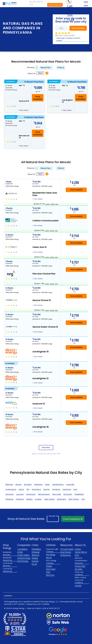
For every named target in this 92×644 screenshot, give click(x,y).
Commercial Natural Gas (8, 570)
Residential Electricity (7, 553)
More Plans (46, 448)
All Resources (66, 555)
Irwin (75, 489)
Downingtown (11, 489)
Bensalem (28, 484)
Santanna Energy (24, 558)
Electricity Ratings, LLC (50, 602)
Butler (47, 484)
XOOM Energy (23, 561)
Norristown (68, 494)
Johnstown (10, 494)
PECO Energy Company (51, 562)
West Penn (50, 575)
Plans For (32, 73)
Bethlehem (38, 484)
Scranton (38, 499)
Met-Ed (49, 558)
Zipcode (52, 516)
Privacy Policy (80, 566)
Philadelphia (79, 494)
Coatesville (70, 484)
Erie (28, 489)
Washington (62, 499)
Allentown (9, 484)
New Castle (57, 494)
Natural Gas (45, 68)
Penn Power (51, 569)
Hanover (46, 489)
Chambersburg (58, 484)
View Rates (78, 28)
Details (24, 110)
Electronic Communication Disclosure (81, 561)
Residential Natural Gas (7, 559)
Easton (21, 489)
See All (34, 564)
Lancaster (20, 494)
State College (49, 499)
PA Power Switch (67, 549)
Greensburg (36, 489)
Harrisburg (56, 489)
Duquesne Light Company (52, 550)
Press (77, 555)
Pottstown (20, 499)
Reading (29, 499)
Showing (31, 67)
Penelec (49, 566)
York (83, 499)
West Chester (74, 499)
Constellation (22, 549)
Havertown (67, 489)
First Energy (51, 555)
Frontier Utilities (23, 555)
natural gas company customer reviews (68, 39)
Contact (78, 549)
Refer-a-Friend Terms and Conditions (80, 580)
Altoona (19, 484)
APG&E (20, 552)
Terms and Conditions (79, 573)
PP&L (48, 572)
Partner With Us (81, 552)
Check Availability (38, 98)
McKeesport (31, 494)
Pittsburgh (9, 499)
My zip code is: (36, 2)
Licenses (78, 586)
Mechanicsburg (44, 494)
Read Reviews (66, 552)
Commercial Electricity (8, 564)
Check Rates (55, 5)
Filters (60, 68)
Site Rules (79, 569)
